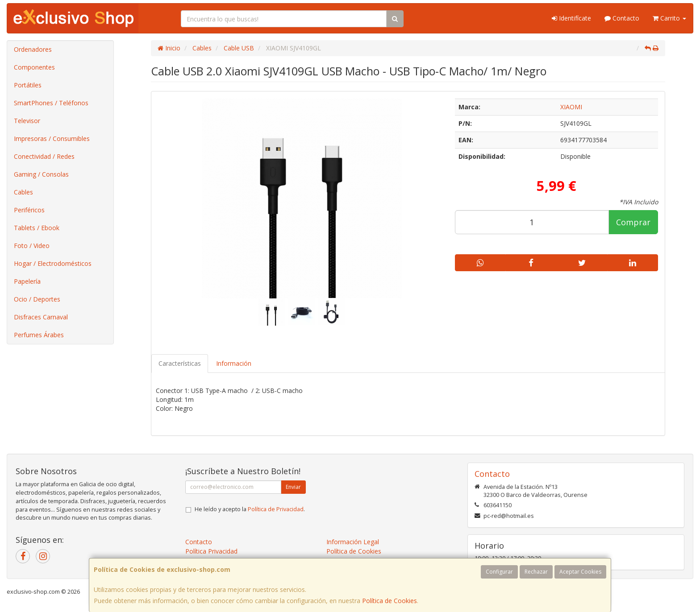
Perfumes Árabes (39, 335)
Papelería (27, 281)
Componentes (34, 67)
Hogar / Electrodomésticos (53, 263)
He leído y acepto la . (250, 509)
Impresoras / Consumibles (52, 139)
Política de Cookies (390, 601)
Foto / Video (32, 246)
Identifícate (571, 18)
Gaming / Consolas (41, 174)
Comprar (633, 222)
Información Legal (353, 542)
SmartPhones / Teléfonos (51, 103)
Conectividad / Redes (44, 156)
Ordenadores (33, 49)
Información (234, 363)
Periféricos (29, 210)
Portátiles (28, 85)
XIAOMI (571, 107)
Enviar (293, 487)
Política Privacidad (211, 551)
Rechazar (536, 572)
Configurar (499, 572)
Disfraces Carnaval (41, 317)
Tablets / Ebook (37, 228)
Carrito (669, 18)
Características (180, 363)
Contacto (622, 18)
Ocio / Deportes (37, 299)
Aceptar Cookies (580, 572)
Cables (23, 192)
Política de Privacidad (276, 509)
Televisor (27, 121)
